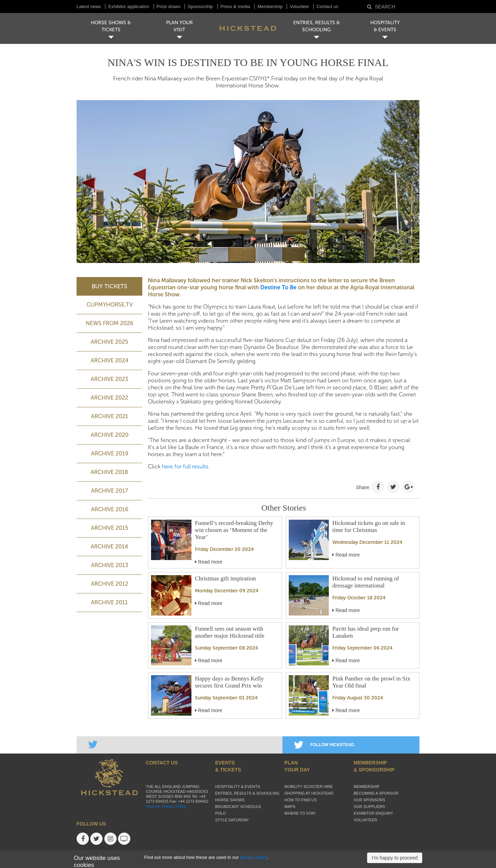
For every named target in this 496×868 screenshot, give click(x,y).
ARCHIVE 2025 (109, 342)
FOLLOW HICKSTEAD (324, 745)
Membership (270, 6)
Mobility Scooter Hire (309, 787)
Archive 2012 (110, 584)
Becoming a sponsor (376, 793)
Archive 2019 (110, 453)
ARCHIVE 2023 (109, 379)
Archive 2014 (109, 547)
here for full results (185, 466)
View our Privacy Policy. (166, 806)
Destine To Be (278, 287)
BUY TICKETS (109, 286)
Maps (290, 807)
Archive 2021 (110, 416)
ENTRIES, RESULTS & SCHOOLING (316, 26)
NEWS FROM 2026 (109, 323)
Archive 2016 (110, 509)
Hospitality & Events (237, 787)
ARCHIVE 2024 (110, 360)
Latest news (89, 6)
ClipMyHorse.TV (110, 305)
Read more (209, 562)
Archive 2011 (109, 602)
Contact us (327, 6)
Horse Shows (230, 800)
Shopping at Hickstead (309, 793)
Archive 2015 (110, 528)
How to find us (301, 800)
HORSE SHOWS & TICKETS (111, 26)
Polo (220, 813)
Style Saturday (232, 820)
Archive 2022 (109, 398)
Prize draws (169, 6)
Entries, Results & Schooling (247, 793)
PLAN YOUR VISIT (180, 26)
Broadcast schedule (238, 807)
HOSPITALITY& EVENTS (385, 26)
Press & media (236, 6)
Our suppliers (369, 807)
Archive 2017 (109, 491)
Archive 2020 (110, 435)
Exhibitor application (129, 6)
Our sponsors (370, 800)
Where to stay (300, 813)
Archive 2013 (110, 565)
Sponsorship (200, 6)
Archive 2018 (109, 472)
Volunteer (300, 6)
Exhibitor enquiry (373, 813)
